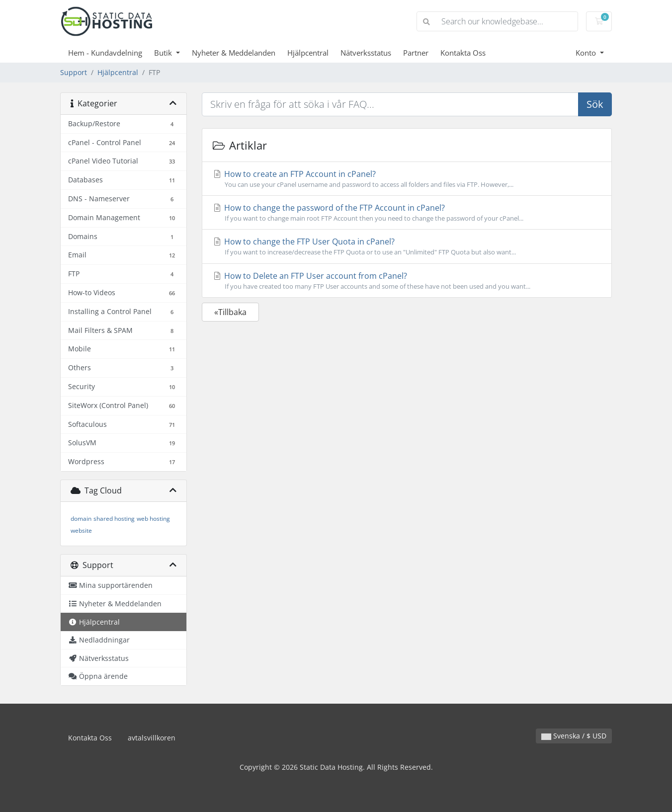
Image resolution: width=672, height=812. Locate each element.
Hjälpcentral (308, 53)
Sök (595, 104)
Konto (587, 53)
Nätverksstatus (366, 53)
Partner (416, 53)
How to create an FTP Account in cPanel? (407, 179)
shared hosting (114, 519)
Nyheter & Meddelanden (234, 53)
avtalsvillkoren (152, 738)
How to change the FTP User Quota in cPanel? (407, 246)
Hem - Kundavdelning (105, 53)
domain (81, 519)
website (81, 530)
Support (74, 72)
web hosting (153, 519)
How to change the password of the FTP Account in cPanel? (407, 213)
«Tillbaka (230, 312)
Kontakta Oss (463, 53)
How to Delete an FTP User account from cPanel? (407, 281)
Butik (164, 53)
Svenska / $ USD (574, 736)
